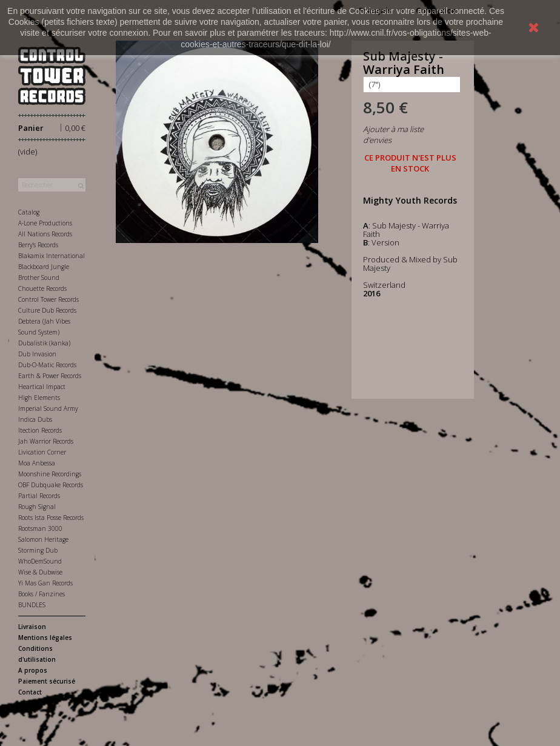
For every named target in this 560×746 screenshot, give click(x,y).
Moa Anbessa (37, 463)
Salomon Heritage (43, 539)
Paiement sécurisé (47, 681)
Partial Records (39, 496)
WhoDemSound (40, 561)
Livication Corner (42, 452)
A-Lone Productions (45, 223)
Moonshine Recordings (50, 474)
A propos (33, 670)
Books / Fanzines (42, 594)
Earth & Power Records (50, 376)
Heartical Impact (42, 387)
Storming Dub (38, 550)
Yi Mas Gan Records (45, 583)
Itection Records (40, 430)
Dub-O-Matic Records (47, 365)
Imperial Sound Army (48, 408)
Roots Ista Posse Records (51, 518)
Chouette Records (42, 288)
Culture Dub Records (47, 310)
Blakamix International (52, 256)
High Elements (39, 398)
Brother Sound (39, 278)
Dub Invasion (37, 354)
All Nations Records (45, 234)
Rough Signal (37, 507)
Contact (30, 692)
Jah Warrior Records (46, 441)
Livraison (32, 627)
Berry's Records (38, 245)
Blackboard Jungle (44, 267)
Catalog (29, 212)
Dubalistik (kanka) (44, 343)
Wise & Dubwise (40, 572)
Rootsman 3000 (40, 528)
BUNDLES (32, 605)
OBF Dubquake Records (51, 485)
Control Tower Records (48, 299)
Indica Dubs (35, 419)
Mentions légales (45, 638)
